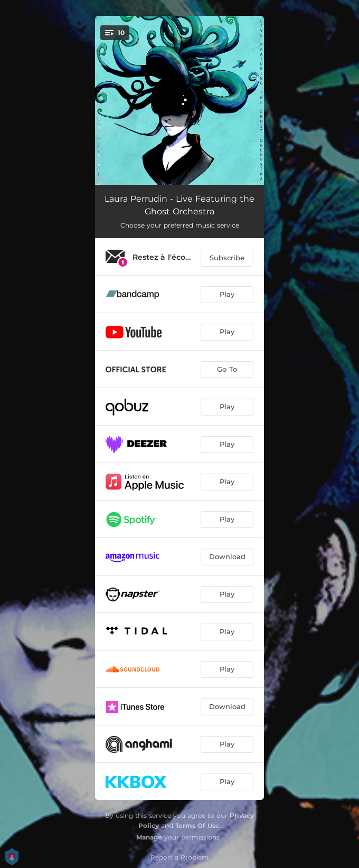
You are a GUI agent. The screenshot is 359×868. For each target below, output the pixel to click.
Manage (149, 837)
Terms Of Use (197, 825)
